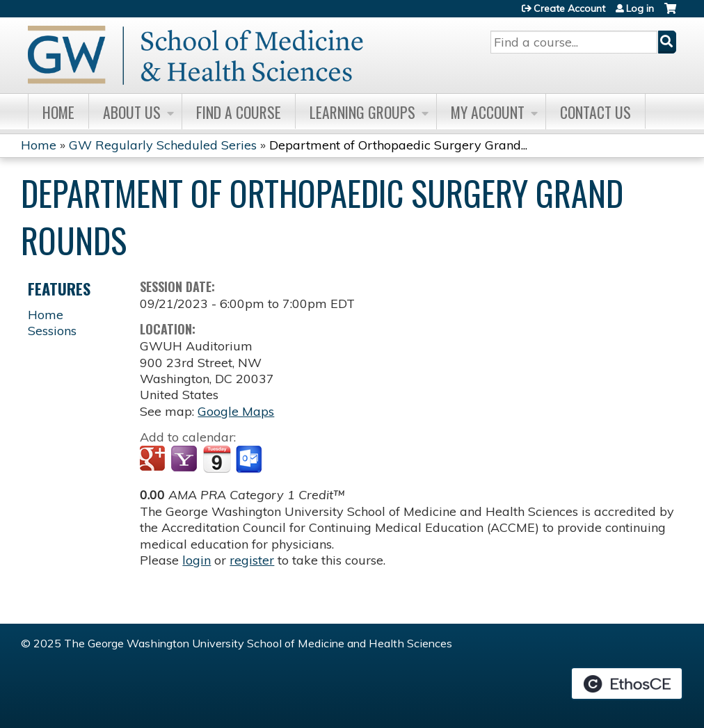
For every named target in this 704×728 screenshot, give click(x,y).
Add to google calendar (154, 460)
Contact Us (595, 112)
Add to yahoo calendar (185, 460)
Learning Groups (362, 112)
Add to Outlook (250, 460)
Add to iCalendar (217, 459)
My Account (488, 112)
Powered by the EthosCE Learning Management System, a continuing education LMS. (627, 683)
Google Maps (236, 411)
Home (58, 112)
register (252, 560)
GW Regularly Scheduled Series (163, 145)
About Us (132, 112)
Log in (640, 8)
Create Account (569, 8)
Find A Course (239, 112)
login (197, 560)
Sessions (52, 331)
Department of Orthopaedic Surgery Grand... (398, 145)
